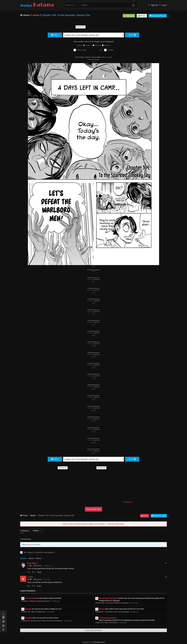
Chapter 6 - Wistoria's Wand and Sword (36, 601)
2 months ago (55, 601)
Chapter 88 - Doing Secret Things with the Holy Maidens (42, 621)
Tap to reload (107, 57)
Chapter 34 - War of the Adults (106, 623)
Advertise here (128, 502)
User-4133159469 (32, 598)
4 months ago (48, 566)
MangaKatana (100, 642)
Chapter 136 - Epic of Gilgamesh (33, 612)
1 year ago (47, 579)
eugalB (30, 577)
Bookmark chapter (158, 16)
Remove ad (81, 27)
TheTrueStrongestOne (108, 618)
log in (29, 545)
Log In (163, 5)
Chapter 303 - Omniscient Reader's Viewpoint (112, 603)
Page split (129, 16)
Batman (102, 609)
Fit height (110, 50)
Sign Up (153, 5)
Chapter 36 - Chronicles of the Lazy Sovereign (112, 612)
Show (22, 533)
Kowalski (29, 618)
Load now (96, 279)
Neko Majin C (33, 563)
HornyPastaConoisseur (108, 598)
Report (142, 16)
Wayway (28, 609)
